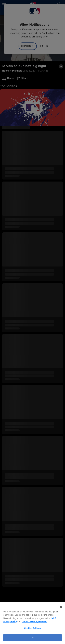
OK (32, 638)
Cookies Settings (32, 628)
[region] (32, 623)
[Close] (61, 607)
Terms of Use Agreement (34, 621)
